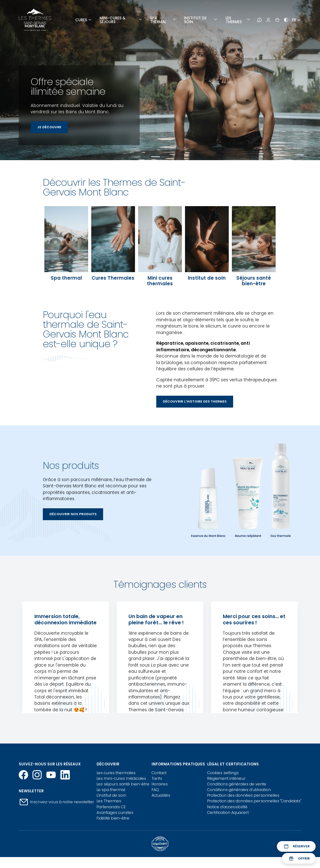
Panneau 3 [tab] (167, 157)
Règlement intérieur (226, 778)
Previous (9, 80)
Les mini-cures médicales (121, 778)
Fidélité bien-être (113, 818)
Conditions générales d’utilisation (239, 790)
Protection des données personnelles (243, 795)
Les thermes (234, 20)
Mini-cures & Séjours (112, 20)
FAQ (155, 790)
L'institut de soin (111, 795)
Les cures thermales (116, 773)
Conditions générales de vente (237, 784)
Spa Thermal (158, 20)
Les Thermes (109, 801)
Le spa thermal (111, 790)
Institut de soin (195, 20)
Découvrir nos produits (73, 514)
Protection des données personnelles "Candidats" (254, 801)
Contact (159, 773)
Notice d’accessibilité (227, 807)
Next (311, 80)
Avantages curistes (115, 812)
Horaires (160, 784)
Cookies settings (223, 773)
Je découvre (49, 127)
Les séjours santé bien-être (123, 784)
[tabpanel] (160, 80)
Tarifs (157, 778)
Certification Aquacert (228, 812)
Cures (81, 20)
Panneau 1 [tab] (155, 157)
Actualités (161, 795)
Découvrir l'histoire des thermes (195, 401)
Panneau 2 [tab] (163, 157)
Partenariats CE (111, 807)
